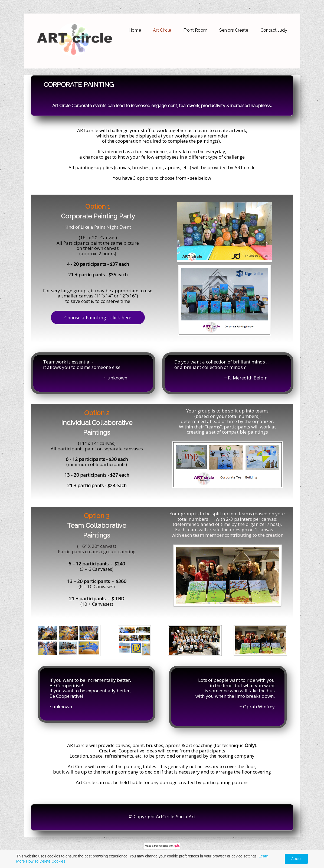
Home (135, 30)
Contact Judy (274, 30)
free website (161, 846)
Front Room (195, 30)
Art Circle (162, 30)
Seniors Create (234, 30)
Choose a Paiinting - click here (98, 317)
